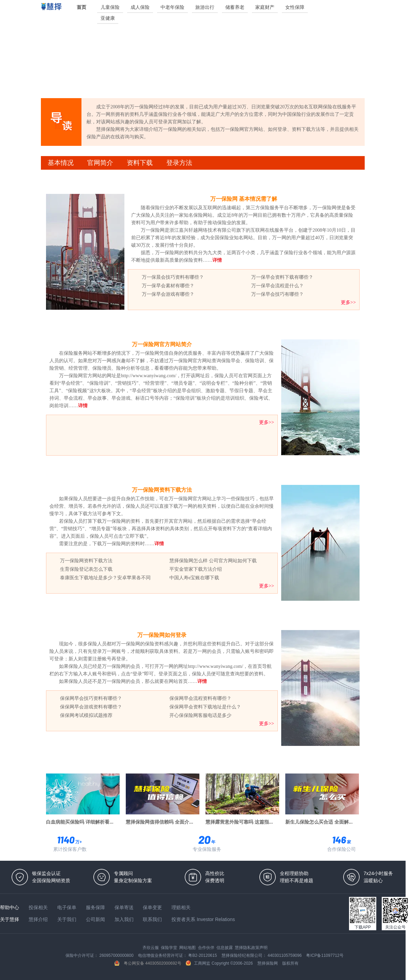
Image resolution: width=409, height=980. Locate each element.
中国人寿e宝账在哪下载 (194, 578)
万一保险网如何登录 (162, 635)
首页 (81, 7)
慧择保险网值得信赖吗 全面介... (160, 822)
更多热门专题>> (345, 763)
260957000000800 (117, 955)
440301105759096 (285, 955)
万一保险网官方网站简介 (162, 344)
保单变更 (153, 907)
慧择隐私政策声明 (251, 948)
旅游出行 (205, 7)
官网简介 (100, 163)
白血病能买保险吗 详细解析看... (80, 822)
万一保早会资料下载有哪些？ (282, 277)
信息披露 (225, 948)
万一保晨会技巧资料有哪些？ (173, 277)
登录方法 (179, 163)
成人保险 (140, 7)
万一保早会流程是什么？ (277, 286)
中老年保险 (172, 7)
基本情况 (61, 163)
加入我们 (125, 919)
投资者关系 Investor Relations (203, 919)
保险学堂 (170, 948)
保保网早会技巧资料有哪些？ (91, 698)
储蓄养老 (235, 7)
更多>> (348, 302)
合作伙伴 (207, 948)
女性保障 (295, 7)
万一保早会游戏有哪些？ (168, 294)
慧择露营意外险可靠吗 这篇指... (239, 822)
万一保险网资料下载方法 (162, 490)
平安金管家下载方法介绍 (196, 569)
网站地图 (188, 948)
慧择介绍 (39, 919)
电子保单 (67, 907)
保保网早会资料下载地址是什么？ (205, 707)
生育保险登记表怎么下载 (86, 569)
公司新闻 (96, 919)
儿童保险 (110, 7)
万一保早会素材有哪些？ (168, 286)
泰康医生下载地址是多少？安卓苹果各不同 (105, 578)
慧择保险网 (268, 963)
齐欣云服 (151, 948)
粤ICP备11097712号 (325, 955)
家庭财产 (265, 7)
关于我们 (67, 919)
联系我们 (153, 919)
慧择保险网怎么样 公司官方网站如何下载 (213, 561)
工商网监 (199, 963)
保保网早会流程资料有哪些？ (200, 698)
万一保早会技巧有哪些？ (277, 294)
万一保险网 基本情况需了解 (244, 199)
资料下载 (140, 163)
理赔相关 (181, 907)
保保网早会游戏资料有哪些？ (91, 707)
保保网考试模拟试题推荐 (86, 715)
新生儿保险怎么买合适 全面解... (319, 822)
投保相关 (39, 907)
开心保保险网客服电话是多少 (200, 715)
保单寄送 (125, 907)
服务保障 (96, 907)
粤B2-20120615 (203, 955)
